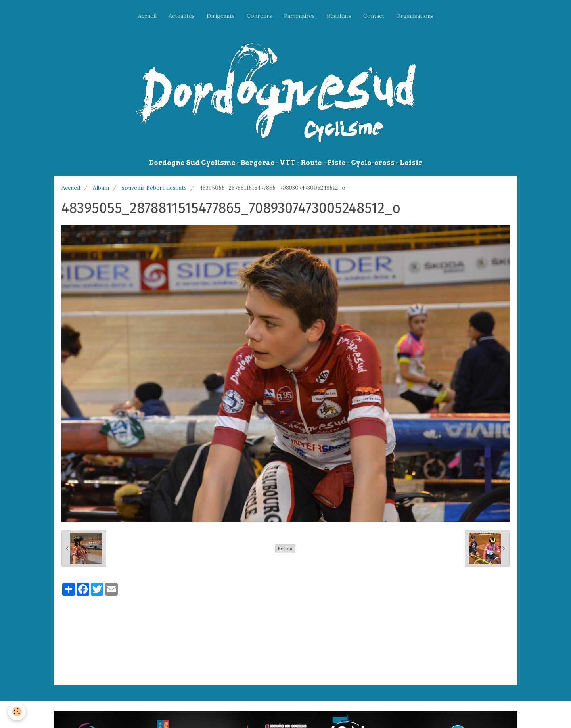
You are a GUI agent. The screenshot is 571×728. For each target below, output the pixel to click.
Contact (374, 16)
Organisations (415, 16)
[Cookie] (17, 712)
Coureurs (259, 16)
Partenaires (299, 16)
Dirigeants (221, 16)
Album (101, 188)
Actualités (182, 16)
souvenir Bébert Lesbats (154, 188)
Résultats (339, 16)
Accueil (147, 16)
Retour (285, 548)
